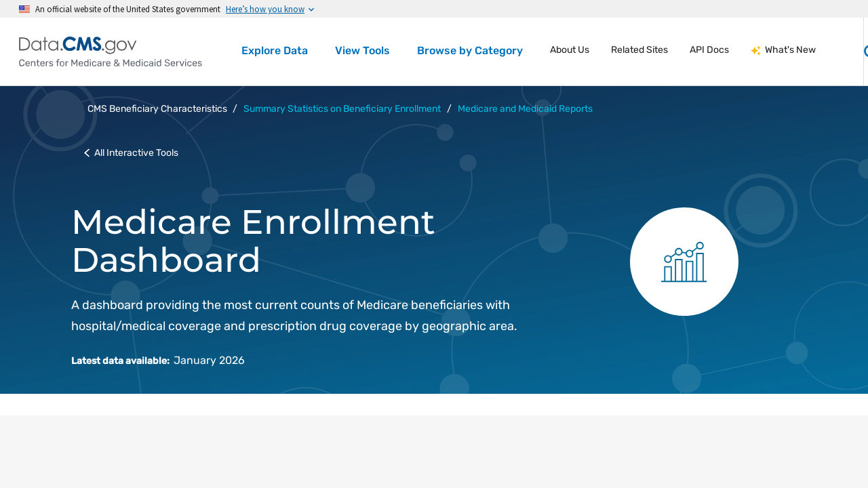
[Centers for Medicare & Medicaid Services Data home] (111, 52)
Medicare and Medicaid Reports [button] (525, 109)
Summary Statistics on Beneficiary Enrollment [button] (342, 109)
